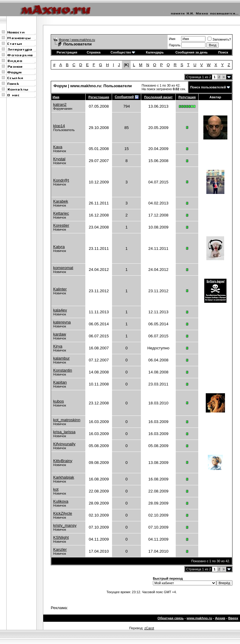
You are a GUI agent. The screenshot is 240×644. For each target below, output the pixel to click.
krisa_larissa (64, 432)
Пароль (175, 45)
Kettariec (61, 213)
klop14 (59, 126)
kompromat (63, 268)
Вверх (233, 618)
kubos (59, 401)
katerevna (62, 322)
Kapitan (60, 382)
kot (56, 489)
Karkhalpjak (64, 477)
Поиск (223, 52)
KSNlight (61, 537)
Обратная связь (170, 618)
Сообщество (123, 52)
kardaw (60, 334)
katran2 (60, 104)
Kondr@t (61, 180)
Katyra (59, 247)
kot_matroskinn (67, 420)
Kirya (58, 346)
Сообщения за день (191, 52)
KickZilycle (63, 513)
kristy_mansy (65, 525)
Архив (220, 618)
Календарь (155, 52)
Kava (58, 147)
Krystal (59, 159)
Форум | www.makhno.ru (77, 40)
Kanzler (60, 549)
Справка (94, 52)
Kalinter (60, 289)
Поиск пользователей (208, 87)
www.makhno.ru (199, 618)
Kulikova (61, 501)
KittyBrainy (63, 461)
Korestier (61, 225)
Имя (172, 39)
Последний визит (158, 97)
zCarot (149, 628)
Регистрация (67, 52)
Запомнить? (219, 39)
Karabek (61, 201)
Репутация (187, 97)
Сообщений (124, 97)
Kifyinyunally (64, 444)
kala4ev (60, 310)
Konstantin (63, 370)
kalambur (61, 358)
